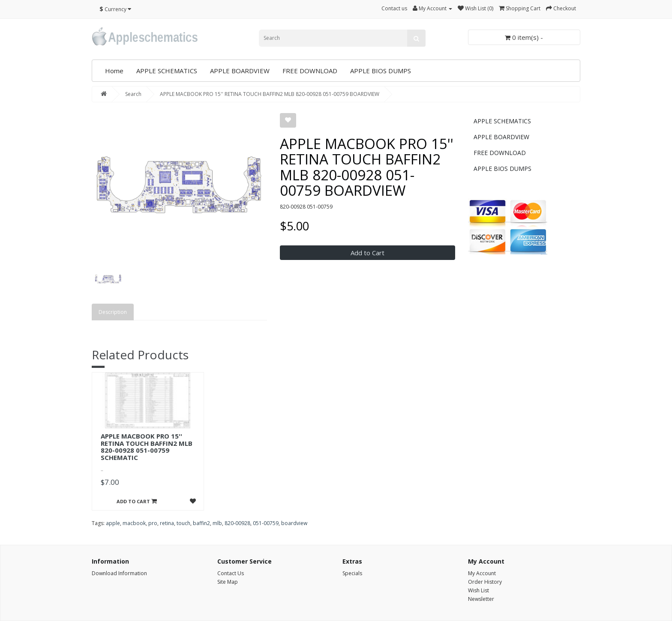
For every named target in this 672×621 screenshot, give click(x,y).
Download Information (119, 573)
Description (113, 312)
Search (133, 94)
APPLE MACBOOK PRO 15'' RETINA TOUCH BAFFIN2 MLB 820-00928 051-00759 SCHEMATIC (147, 447)
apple (113, 523)
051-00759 (266, 523)
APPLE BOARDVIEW (240, 71)
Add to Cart (367, 253)
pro (153, 523)
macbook (134, 523)
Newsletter (481, 599)
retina (167, 523)
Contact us (394, 8)
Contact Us (231, 573)
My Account (482, 573)
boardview (294, 523)
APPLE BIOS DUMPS (381, 71)
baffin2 (201, 523)
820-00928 (237, 523)
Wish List (478, 590)
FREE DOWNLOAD (310, 71)
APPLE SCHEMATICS (167, 71)
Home (114, 71)
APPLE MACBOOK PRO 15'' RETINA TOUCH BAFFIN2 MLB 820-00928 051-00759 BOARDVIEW (270, 94)
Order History (485, 582)
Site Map (228, 582)
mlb (217, 523)
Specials (352, 573)
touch (183, 523)
